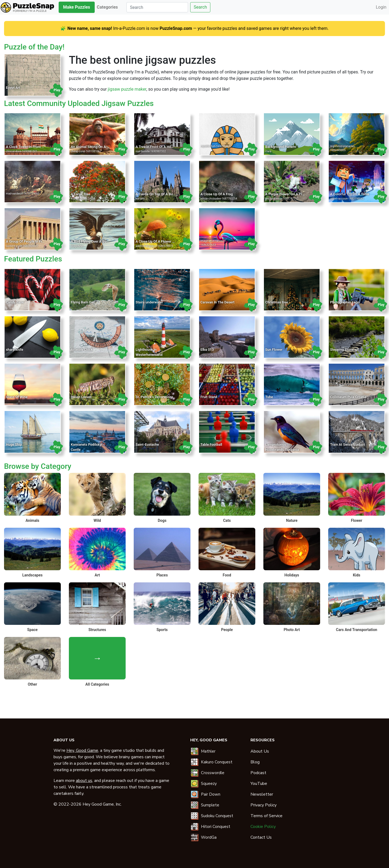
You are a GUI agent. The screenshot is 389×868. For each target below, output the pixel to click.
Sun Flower (274, 350)
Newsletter (262, 794)
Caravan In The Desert (218, 302)
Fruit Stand (209, 397)
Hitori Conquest (216, 827)
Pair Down (211, 794)
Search (200, 7)
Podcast (258, 773)
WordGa (209, 837)
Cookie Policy (263, 827)
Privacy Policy (264, 805)
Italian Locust (81, 397)
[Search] (157, 7)
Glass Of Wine (17, 397)
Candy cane (15, 302)
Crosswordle (213, 773)
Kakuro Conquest (217, 762)
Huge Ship (14, 444)
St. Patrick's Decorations (154, 397)
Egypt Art (13, 88)
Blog (255, 762)
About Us (260, 751)
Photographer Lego (345, 302)
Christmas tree (277, 302)
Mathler (208, 751)
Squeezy (209, 784)
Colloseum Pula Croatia (348, 397)
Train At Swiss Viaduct (347, 444)
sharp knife (15, 350)
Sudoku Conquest (217, 816)
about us (84, 781)
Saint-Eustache (147, 444)
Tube (269, 397)
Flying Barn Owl (83, 302)
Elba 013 (207, 350)
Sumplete (210, 805)
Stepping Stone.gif (344, 350)
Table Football (211, 444)
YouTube (259, 784)
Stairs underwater (149, 302)
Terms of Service (266, 816)
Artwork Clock (82, 350)
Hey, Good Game (82, 750)
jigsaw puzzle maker (127, 89)
